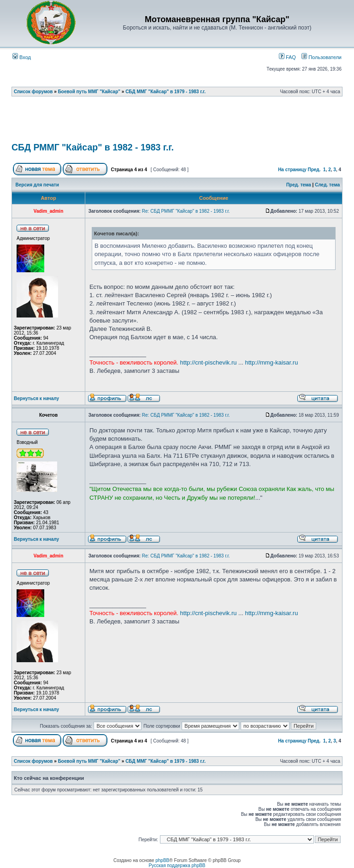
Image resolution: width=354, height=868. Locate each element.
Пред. (314, 170)
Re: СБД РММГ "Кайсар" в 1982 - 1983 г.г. (186, 211)
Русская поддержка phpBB (177, 865)
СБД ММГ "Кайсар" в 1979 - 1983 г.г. (165, 92)
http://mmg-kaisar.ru (272, 362)
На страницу (292, 170)
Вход (22, 57)
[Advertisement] (179, 122)
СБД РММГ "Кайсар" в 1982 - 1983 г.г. (93, 147)
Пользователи (322, 57)
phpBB (162, 860)
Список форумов (33, 92)
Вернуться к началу (36, 398)
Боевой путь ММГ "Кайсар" (89, 92)
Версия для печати (37, 185)
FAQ (287, 57)
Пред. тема (299, 185)
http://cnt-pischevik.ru (209, 362)
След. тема (327, 185)
